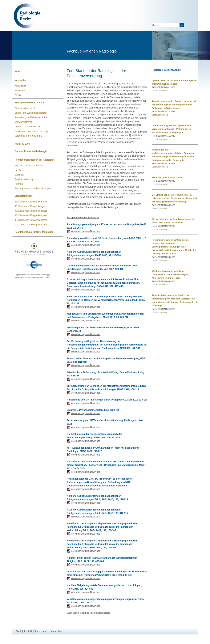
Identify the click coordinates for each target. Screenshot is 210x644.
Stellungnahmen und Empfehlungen (33, 189)
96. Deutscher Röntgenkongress (31, 206)
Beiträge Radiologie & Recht (30, 103)
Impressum (41, 631)
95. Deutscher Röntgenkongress (31, 202)
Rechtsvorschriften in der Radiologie (35, 160)
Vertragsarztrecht (23, 122)
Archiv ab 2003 (22, 144)
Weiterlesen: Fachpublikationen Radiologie (89, 613)
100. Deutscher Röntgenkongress (32, 225)
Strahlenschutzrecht (25, 108)
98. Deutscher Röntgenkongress (31, 215)
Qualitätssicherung (24, 179)
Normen (19, 184)
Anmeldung (20, 86)
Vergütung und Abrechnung (28, 136)
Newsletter (20, 80)
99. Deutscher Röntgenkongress (31, 220)
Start (17, 72)
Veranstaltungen (24, 196)
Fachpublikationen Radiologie (31, 151)
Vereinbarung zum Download (86, 231)
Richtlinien (20, 170)
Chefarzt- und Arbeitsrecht (28, 127)
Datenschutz (56, 631)
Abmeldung (20, 91)
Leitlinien (19, 175)
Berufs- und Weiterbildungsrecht (31, 113)
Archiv (18, 95)
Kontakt (28, 631)
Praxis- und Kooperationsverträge (32, 131)
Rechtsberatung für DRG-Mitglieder (34, 232)
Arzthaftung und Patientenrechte (31, 117)
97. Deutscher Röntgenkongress (31, 211)
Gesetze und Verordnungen (29, 166)
